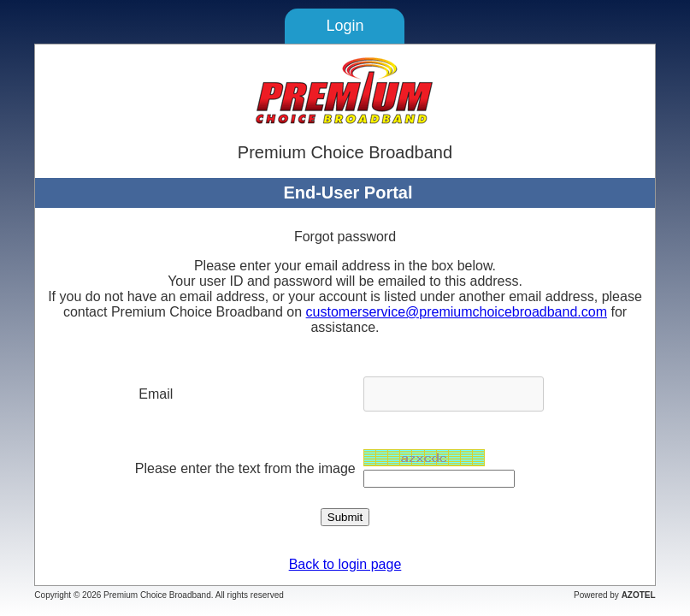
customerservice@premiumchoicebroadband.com (457, 312)
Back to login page (345, 564)
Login (345, 26)
